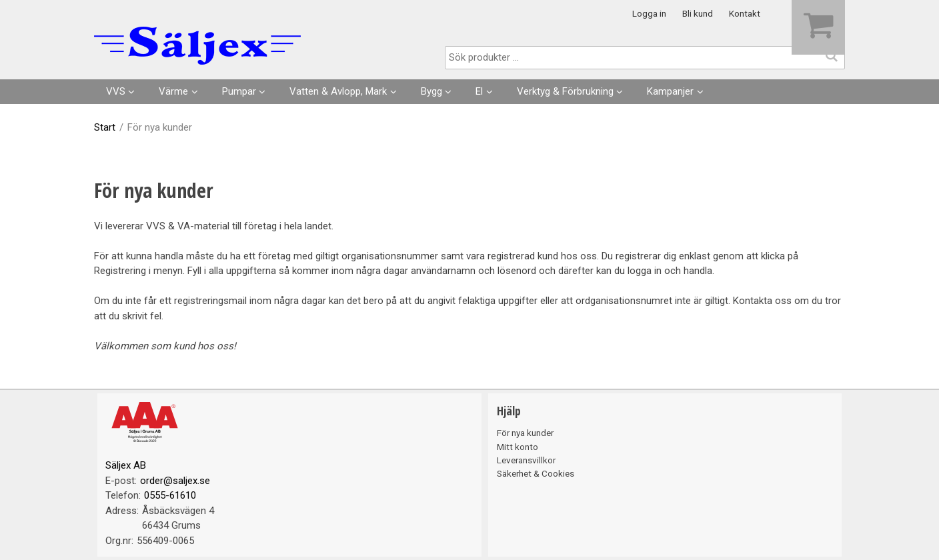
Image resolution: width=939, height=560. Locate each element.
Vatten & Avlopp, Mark (338, 91)
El (479, 91)
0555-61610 (170, 495)
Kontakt (745, 13)
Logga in (649, 13)
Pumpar (239, 91)
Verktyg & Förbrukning (565, 91)
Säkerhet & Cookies (536, 473)
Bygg (431, 91)
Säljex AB (126, 465)
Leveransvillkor (526, 460)
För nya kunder (525, 433)
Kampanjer (670, 91)
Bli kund (698, 13)
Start (105, 127)
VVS (116, 91)
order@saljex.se (175, 481)
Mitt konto (518, 447)
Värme (173, 91)
